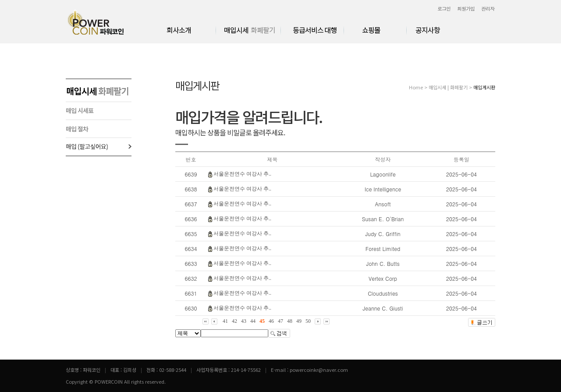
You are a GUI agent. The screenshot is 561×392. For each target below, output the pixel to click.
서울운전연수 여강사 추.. (242, 174)
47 (280, 321)
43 (244, 321)
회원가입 (466, 9)
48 (290, 321)
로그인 (444, 9)
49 (299, 321)
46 (271, 321)
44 (253, 321)
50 (308, 321)
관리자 (488, 9)
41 (225, 321)
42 (234, 321)
